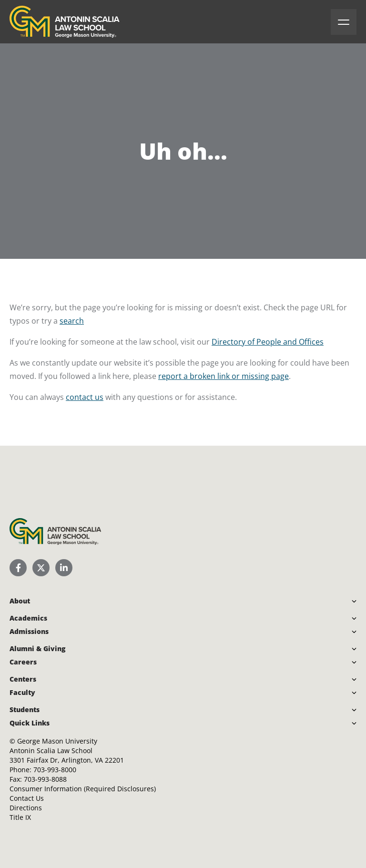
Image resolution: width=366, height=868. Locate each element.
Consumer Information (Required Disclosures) (83, 789)
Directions (26, 808)
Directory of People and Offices (268, 342)
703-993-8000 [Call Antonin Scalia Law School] (55, 770)
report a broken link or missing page (224, 376)
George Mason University (57, 741)
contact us (85, 397)
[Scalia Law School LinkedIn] (64, 568)
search (72, 321)
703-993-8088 (45, 779)
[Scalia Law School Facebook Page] (18, 568)
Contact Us (27, 798)
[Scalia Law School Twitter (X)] (41, 568)
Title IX (20, 817)
